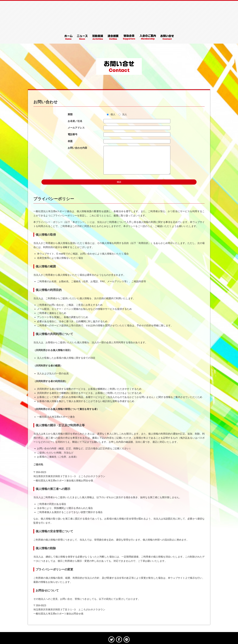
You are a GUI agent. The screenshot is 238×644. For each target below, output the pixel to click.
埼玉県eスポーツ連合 (119, 10)
